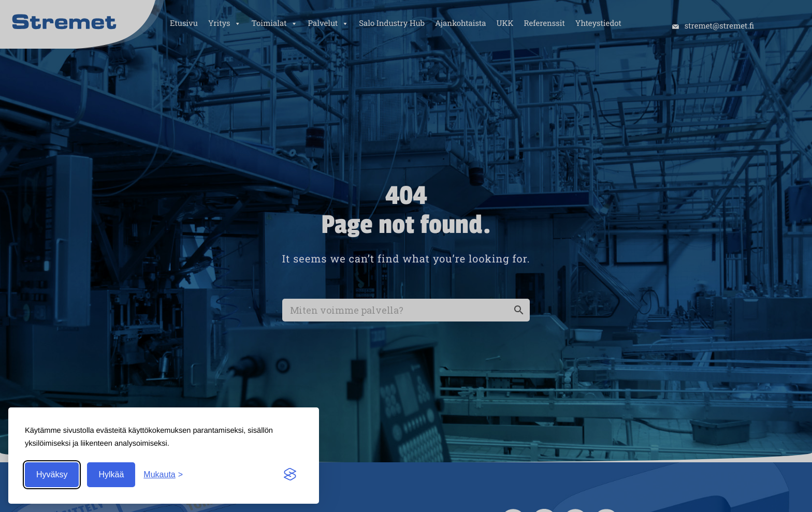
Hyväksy (52, 474)
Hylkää (111, 474)
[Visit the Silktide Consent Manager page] (290, 475)
